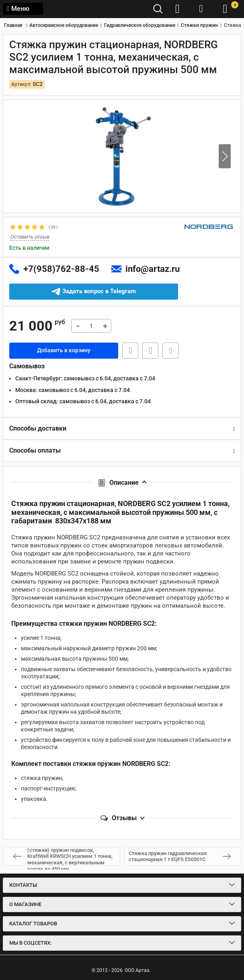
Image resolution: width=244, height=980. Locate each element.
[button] (225, 156)
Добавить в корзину (64, 351)
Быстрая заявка (130, 351)
